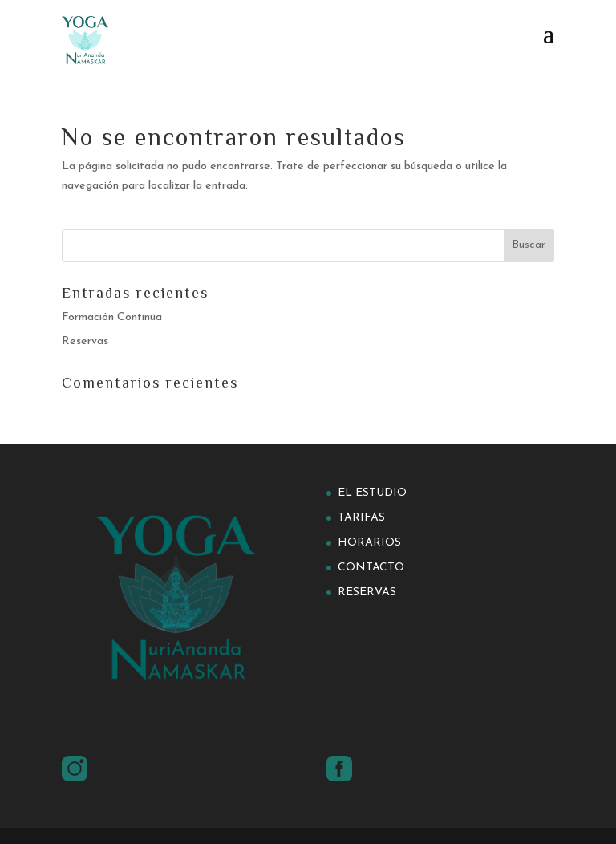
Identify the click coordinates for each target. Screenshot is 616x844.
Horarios (369, 543)
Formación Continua (112, 317)
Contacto (371, 568)
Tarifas (361, 518)
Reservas (85, 341)
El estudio (372, 493)
